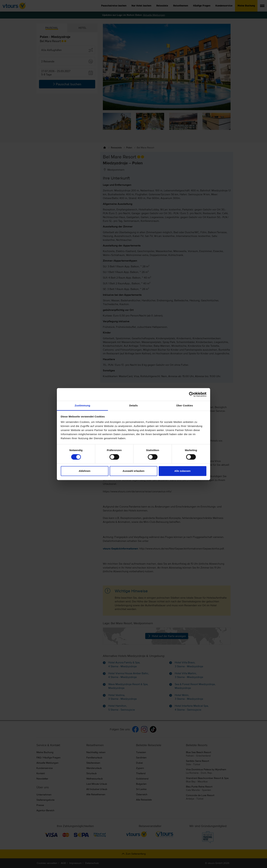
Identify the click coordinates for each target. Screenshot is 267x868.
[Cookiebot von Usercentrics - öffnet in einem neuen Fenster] (191, 394)
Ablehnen (84, 471)
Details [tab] (133, 405)
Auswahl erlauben (133, 471)
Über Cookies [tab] (185, 405)
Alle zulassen (182, 471)
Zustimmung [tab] (83, 405)
